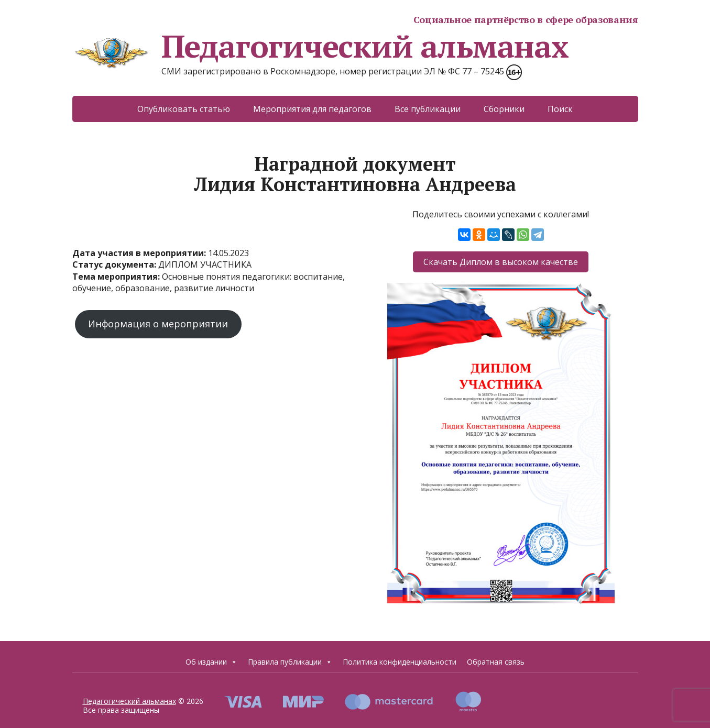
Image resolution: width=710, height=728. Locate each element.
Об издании (211, 662)
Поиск (560, 109)
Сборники (504, 109)
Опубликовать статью (184, 109)
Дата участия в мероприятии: (140, 253)
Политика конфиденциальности (400, 662)
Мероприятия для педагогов (312, 109)
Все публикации (428, 109)
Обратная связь (496, 662)
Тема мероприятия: (117, 277)
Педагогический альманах (320, 46)
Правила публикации (290, 662)
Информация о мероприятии (158, 324)
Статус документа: (115, 264)
